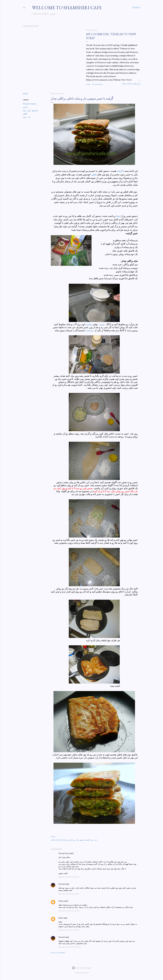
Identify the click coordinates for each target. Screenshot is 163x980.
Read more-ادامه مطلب (131, 84)
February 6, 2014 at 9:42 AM (69, 911)
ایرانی (25, 107)
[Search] (136, 8)
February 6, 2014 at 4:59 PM (69, 930)
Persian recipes (30, 104)
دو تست (89, 330)
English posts (40, 14)
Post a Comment (58, 953)
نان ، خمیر (27, 117)
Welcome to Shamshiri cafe (67, 8)
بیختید (89, 324)
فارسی (51, 14)
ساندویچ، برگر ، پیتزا (30, 110)
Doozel (62, 884)
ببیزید (102, 324)
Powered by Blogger (81, 968)
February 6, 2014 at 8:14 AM (69, 877)
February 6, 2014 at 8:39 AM (69, 894)
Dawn (61, 901)
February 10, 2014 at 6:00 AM (69, 947)
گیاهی (25, 114)
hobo (61, 918)
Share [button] (88, 84)
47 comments (97, 84)
